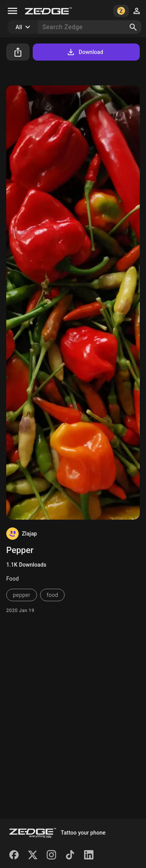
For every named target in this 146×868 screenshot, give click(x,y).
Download (85, 52)
